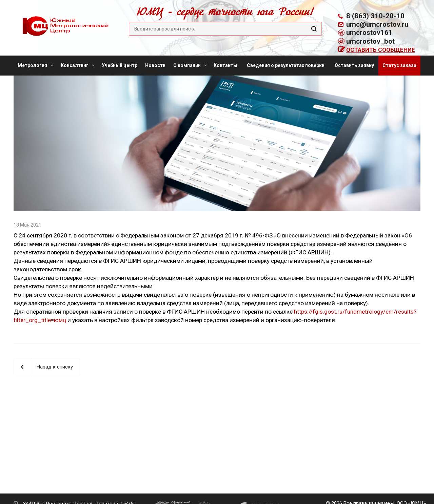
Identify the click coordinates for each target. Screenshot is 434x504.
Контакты (225, 65)
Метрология (35, 65)
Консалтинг (78, 65)
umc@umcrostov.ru (377, 24)
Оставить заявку (354, 65)
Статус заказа (399, 65)
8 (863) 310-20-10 (375, 16)
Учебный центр (120, 65)
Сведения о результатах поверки (286, 65)
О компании (190, 65)
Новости (155, 65)
